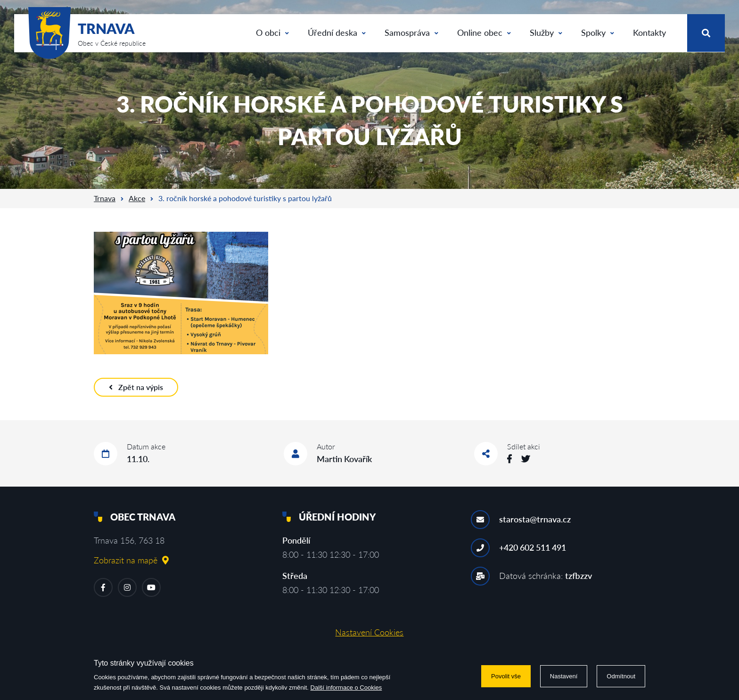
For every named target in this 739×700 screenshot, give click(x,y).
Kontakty (649, 33)
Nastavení (564, 676)
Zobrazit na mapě (131, 560)
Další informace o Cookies (346, 688)
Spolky (598, 33)
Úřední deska (337, 33)
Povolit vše (506, 676)
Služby (546, 33)
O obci (272, 33)
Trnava (105, 198)
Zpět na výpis (136, 387)
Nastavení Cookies (369, 632)
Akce (137, 198)
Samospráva (411, 33)
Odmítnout (621, 676)
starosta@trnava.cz (535, 519)
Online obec (484, 33)
